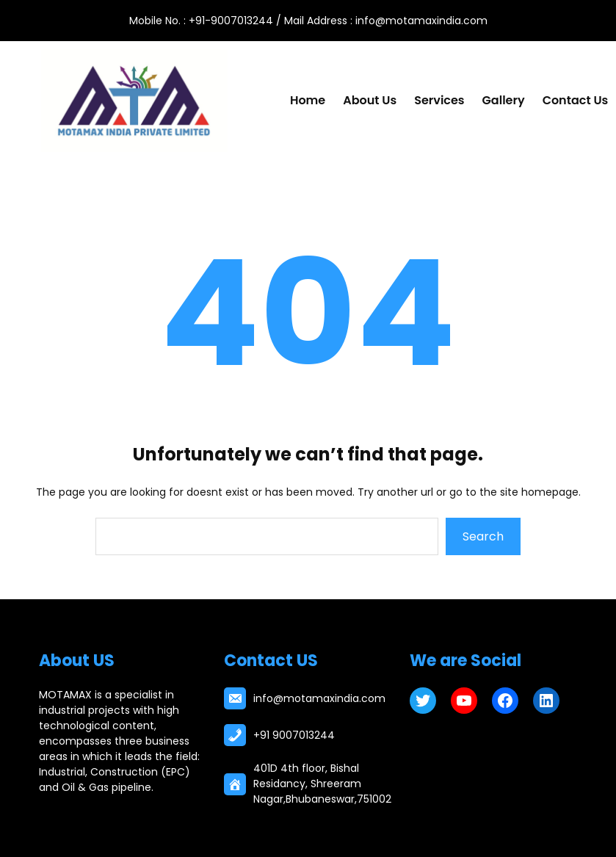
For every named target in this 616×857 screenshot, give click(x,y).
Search (483, 536)
